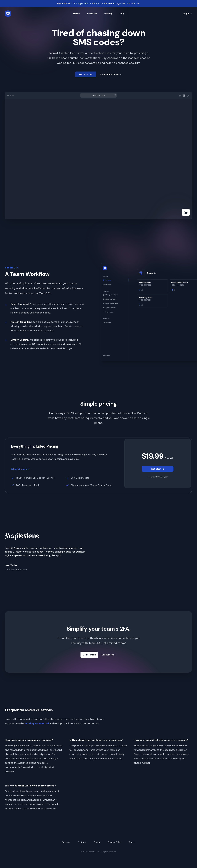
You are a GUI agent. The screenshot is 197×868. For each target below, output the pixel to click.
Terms (132, 842)
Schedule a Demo (111, 74)
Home (76, 14)
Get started (89, 655)
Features (92, 14)
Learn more (109, 655)
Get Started (86, 74)
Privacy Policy (115, 842)
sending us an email (37, 723)
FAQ (122, 14)
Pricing (108, 14)
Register (66, 842)
